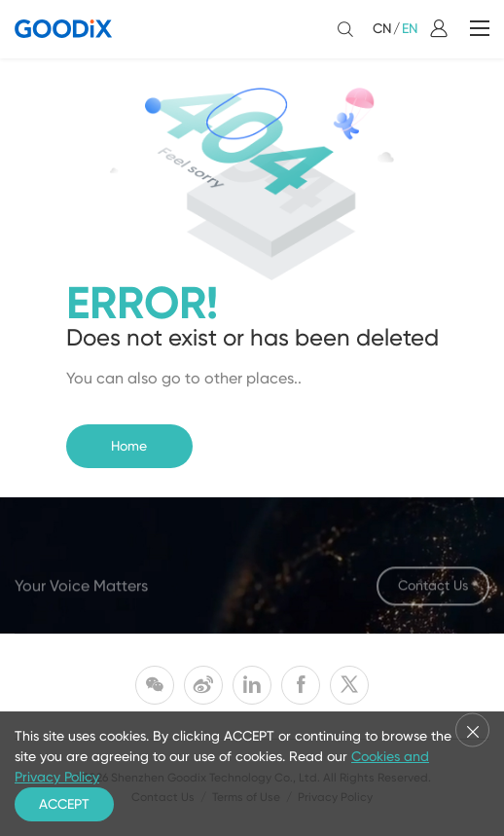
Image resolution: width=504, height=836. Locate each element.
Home (129, 446)
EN (410, 28)
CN (382, 28)
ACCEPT (64, 804)
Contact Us (433, 588)
